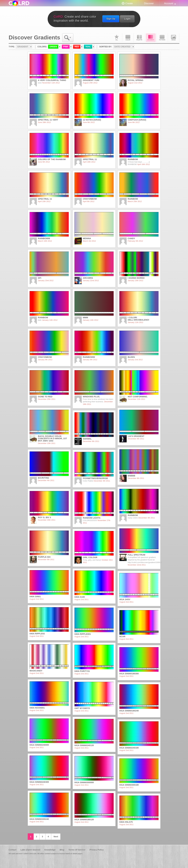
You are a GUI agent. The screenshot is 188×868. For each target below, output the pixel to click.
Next (56, 837)
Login (127, 19)
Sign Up (111, 19)
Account (169, 3)
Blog (62, 850)
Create (129, 3)
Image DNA (174, 38)
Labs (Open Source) (30, 850)
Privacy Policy (97, 850)
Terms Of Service (77, 850)
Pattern (162, 38)
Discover (149, 3)
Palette (139, 38)
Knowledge (50, 850)
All (117, 38)
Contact (13, 850)
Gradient (151, 38)
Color (128, 38)
